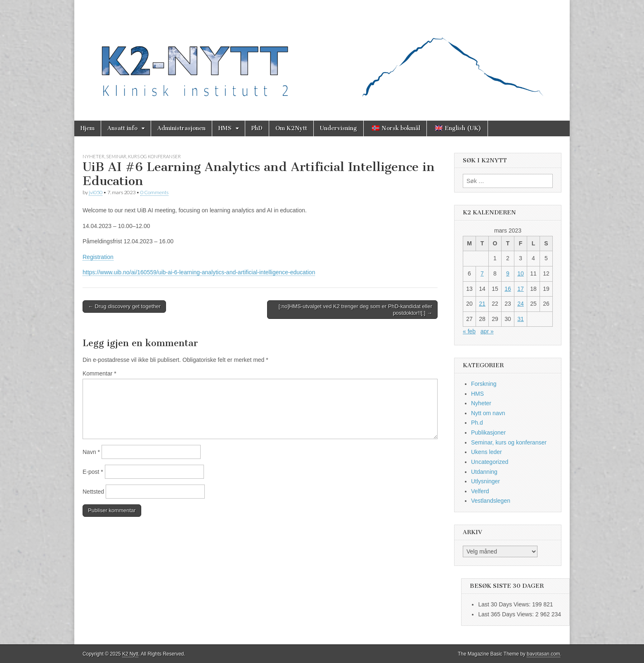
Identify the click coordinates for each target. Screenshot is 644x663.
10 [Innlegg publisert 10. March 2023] (521, 273)
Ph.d (477, 423)
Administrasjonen (181, 128)
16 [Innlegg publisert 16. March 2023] (508, 289)
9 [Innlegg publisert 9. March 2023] (508, 273)
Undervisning (339, 128)
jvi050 (96, 192)
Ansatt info (122, 128)
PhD (257, 128)
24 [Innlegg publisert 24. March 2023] (521, 304)
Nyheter (94, 156)
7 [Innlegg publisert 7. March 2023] (482, 273)
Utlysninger (485, 481)
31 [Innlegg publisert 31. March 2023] (521, 319)
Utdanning (484, 472)
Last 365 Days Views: (507, 614)
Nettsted (93, 492)
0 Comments (154, 192)
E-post (93, 472)
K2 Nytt (130, 654)
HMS (225, 128)
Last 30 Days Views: (505, 604)
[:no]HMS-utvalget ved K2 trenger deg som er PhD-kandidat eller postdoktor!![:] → (355, 310)
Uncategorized (490, 462)
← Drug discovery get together (124, 306)
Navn (91, 452)
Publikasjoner (488, 432)
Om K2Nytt (291, 128)
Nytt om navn (488, 413)
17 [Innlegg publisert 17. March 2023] (521, 289)
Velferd (480, 491)
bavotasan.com (543, 654)
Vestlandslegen (491, 501)
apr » (487, 331)
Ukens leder (487, 452)
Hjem (88, 128)
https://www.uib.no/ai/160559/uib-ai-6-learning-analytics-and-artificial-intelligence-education (199, 272)
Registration (98, 257)
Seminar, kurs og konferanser (143, 156)
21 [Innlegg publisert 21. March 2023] (482, 304)
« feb (469, 331)
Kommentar (99, 373)
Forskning (484, 384)
